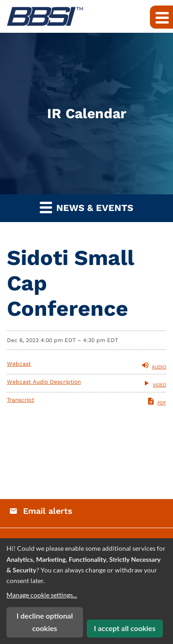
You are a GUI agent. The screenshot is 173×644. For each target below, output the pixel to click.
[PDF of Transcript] (86, 401)
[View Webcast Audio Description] (86, 383)
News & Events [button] (86, 207)
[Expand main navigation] (161, 17)
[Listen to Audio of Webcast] (86, 365)
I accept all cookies (125, 628)
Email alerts (48, 511)
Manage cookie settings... (42, 595)
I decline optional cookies (45, 622)
